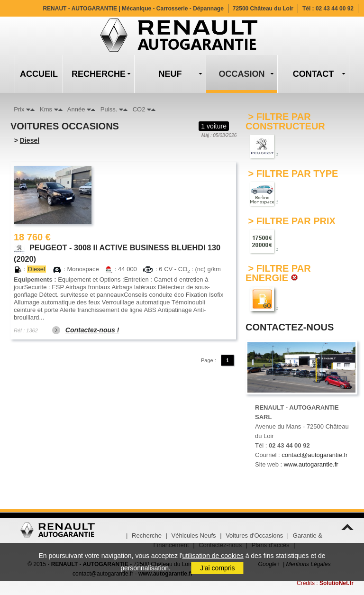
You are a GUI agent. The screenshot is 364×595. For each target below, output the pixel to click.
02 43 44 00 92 (335, 9)
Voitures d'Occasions (254, 535)
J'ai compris (217, 568)
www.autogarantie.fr (311, 464)
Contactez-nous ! (92, 330)
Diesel (30, 140)
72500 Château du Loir (263, 9)
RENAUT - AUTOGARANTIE (133, 9)
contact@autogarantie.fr (314, 455)
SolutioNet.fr (337, 583)
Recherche (147, 535)
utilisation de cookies (213, 556)
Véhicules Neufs (194, 535)
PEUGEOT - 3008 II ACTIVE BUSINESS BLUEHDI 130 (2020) (117, 248)
